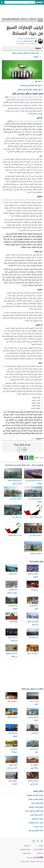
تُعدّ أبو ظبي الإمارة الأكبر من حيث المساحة (28, 121)
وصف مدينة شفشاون (36, 823)
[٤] (18, 134)
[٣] (3, 126)
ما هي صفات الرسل (37, 815)
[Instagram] (34, 841)
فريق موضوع (27, 853)
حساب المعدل (39, 827)
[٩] (8, 265)
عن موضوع (27, 846)
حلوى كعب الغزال (37, 819)
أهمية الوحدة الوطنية (36, 807)
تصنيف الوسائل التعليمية (35, 795)
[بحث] (34, 2)
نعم (25, 449)
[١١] (11, 333)
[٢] (28, 113)
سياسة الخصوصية (25, 849)
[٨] (18, 230)
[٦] (8, 172)
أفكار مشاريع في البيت (36, 831)
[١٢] (27, 338)
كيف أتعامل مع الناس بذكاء (34, 811)
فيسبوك (26, 458)
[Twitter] (38, 841)
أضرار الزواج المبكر (37, 803)
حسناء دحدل (19, 41)
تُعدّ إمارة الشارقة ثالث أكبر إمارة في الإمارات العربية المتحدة (22, 200)
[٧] (10, 215)
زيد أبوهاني (22, 39)
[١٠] (29, 309)
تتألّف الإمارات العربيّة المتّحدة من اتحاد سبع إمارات (26, 97)
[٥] (7, 151)
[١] (38, 105)
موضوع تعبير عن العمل (36, 799)
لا (19, 449)
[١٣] (10, 379)
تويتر (21, 458)
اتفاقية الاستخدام (38, 849)
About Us (40, 853)
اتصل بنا (41, 846)
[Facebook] (42, 841)
